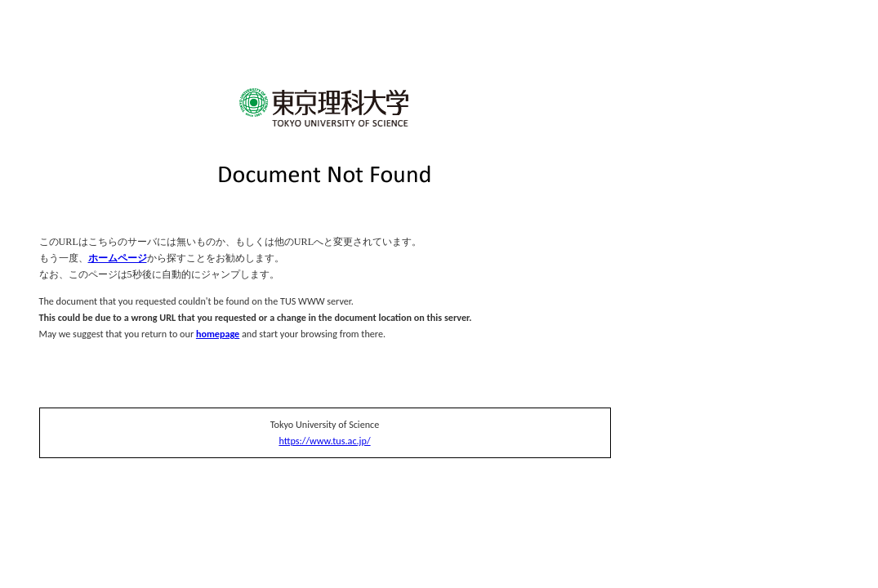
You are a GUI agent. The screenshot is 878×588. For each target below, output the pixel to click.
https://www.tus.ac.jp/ (324, 441)
